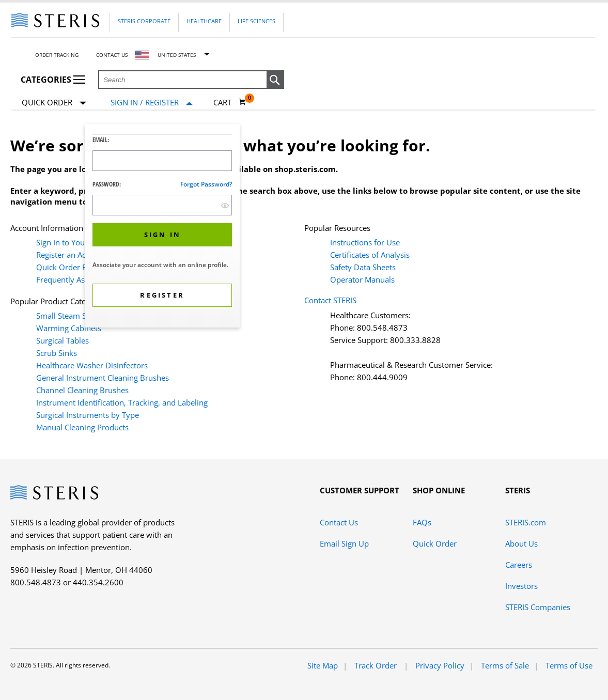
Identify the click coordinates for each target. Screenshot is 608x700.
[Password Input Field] (162, 205)
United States (177, 55)
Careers (519, 565)
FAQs (422, 522)
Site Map (323, 665)
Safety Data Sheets (363, 267)
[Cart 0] (230, 102)
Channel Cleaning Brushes (82, 390)
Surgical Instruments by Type (88, 415)
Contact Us (112, 55)
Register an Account (71, 255)
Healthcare (204, 21)
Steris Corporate (144, 21)
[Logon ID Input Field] (162, 161)
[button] (275, 80)
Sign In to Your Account (77, 242)
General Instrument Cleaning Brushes (103, 378)
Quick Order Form (69, 267)
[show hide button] (225, 205)
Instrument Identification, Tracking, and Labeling (122, 402)
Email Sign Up (344, 543)
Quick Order (54, 103)
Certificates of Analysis (370, 255)
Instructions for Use (365, 242)
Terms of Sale (505, 665)
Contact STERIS (330, 300)
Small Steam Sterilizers (76, 316)
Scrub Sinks (57, 353)
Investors (521, 586)
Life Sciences (256, 21)
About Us (521, 543)
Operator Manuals (362, 279)
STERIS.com (526, 522)
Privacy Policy (440, 665)
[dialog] (162, 227)
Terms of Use (569, 665)
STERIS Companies (538, 607)
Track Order (377, 665)
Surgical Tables (63, 340)
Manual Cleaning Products (82, 427)
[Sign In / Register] (152, 103)
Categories (53, 80)
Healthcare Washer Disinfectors (92, 365)
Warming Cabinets (69, 328)
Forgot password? (206, 184)
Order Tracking (57, 55)
